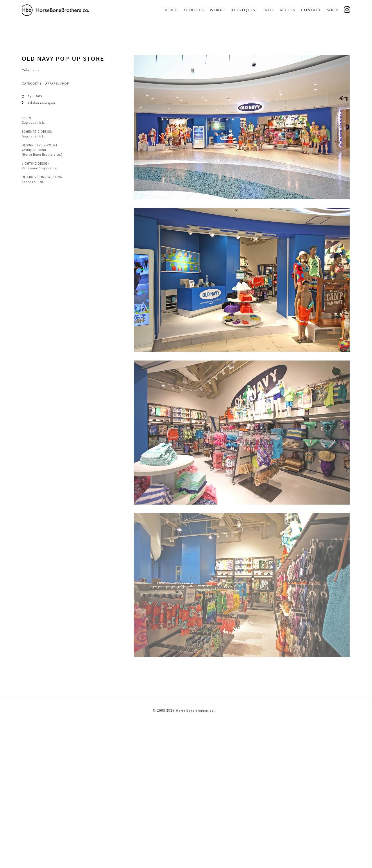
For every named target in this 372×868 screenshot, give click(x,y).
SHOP (332, 10)
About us (194, 10)
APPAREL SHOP (57, 84)
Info (269, 10)
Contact (311, 10)
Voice (171, 10)
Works (217, 10)
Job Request (244, 10)
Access (287, 10)
